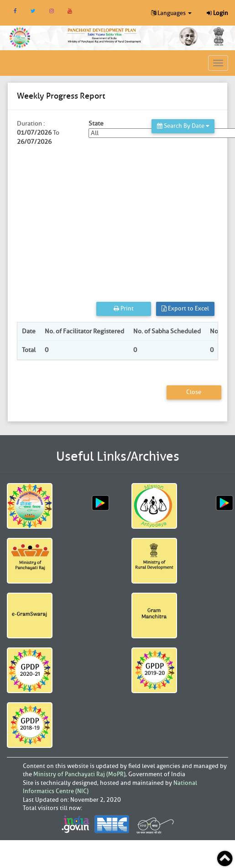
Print (124, 308)
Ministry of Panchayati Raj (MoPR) (79, 774)
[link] (104, 35)
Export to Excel (185, 308)
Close (194, 392)
